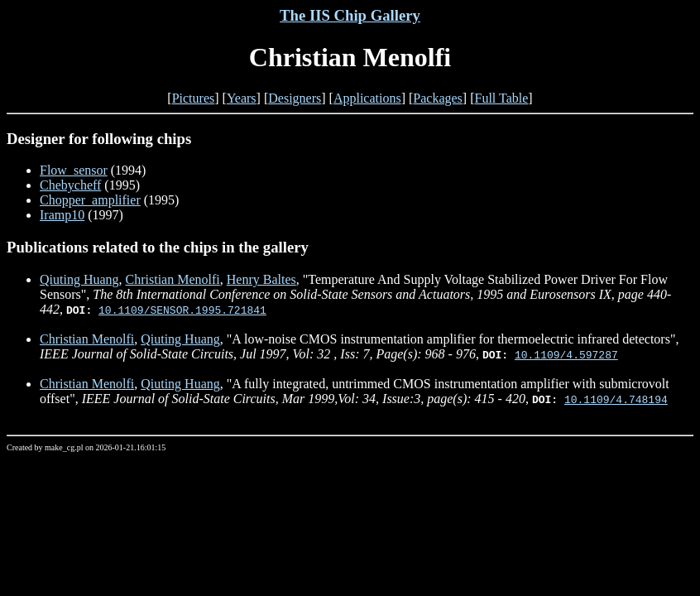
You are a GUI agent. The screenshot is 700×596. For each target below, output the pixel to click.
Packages (438, 98)
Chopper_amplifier (90, 200)
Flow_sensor (74, 170)
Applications (367, 98)
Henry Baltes (261, 279)
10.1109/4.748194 (616, 399)
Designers (295, 98)
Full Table (502, 98)
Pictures (194, 98)
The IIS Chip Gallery (350, 15)
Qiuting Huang (79, 279)
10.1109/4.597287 (566, 354)
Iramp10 (62, 215)
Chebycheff (70, 185)
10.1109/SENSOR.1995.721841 (182, 310)
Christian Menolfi (173, 279)
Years (242, 98)
